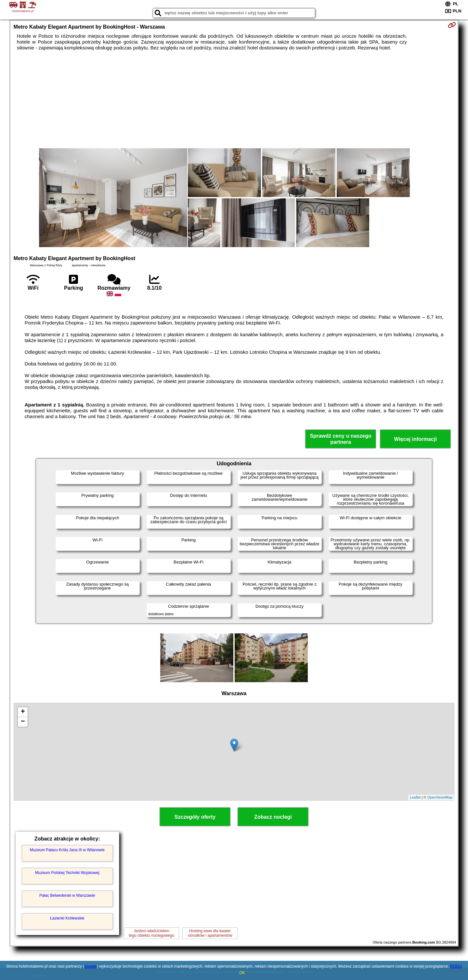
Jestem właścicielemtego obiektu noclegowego (152, 933)
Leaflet (415, 797)
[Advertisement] (234, 99)
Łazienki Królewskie (67, 918)
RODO (456, 966)
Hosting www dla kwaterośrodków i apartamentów (210, 933)
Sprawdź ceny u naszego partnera (340, 439)
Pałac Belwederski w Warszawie (67, 895)
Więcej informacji (415, 439)
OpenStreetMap (440, 797)
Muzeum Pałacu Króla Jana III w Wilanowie (67, 850)
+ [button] (23, 712)
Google (91, 966)
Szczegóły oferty (195, 817)
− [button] (23, 722)
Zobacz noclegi (273, 817)
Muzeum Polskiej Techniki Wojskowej (67, 873)
